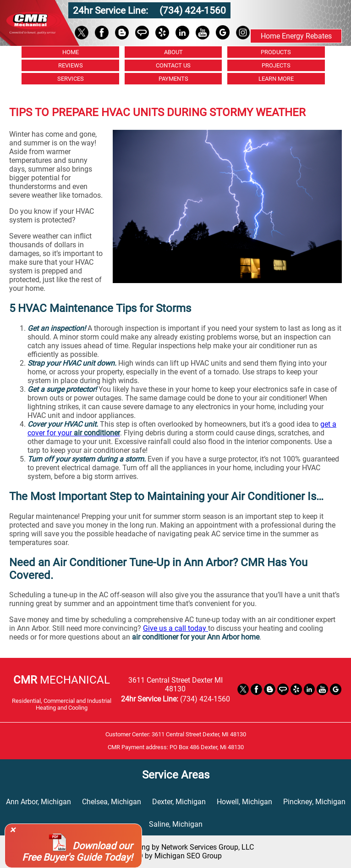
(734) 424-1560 (193, 10)
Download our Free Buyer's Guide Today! (77, 851)
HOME (71, 52)
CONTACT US (173, 65)
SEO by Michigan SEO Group (175, 856)
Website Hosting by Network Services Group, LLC (175, 847)
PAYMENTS (173, 79)
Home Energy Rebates (296, 36)
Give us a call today (175, 628)
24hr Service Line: (112, 10)
